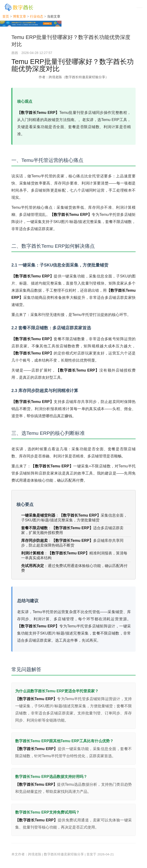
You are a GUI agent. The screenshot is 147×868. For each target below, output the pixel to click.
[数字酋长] (19, 7)
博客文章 (19, 16)
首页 (6, 16)
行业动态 (37, 16)
